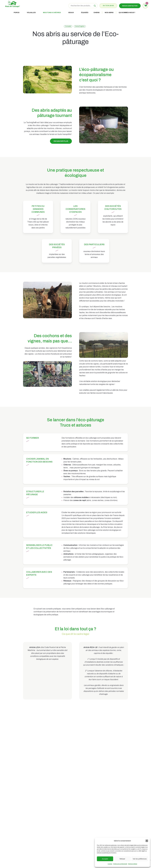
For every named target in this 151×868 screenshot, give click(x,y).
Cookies (110, 864)
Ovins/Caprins (80, 26)
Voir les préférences (140, 859)
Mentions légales (133, 864)
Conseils (68, 26)
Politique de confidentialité (120, 864)
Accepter (105, 859)
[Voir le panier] (145, 6)
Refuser (122, 859)
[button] (147, 841)
